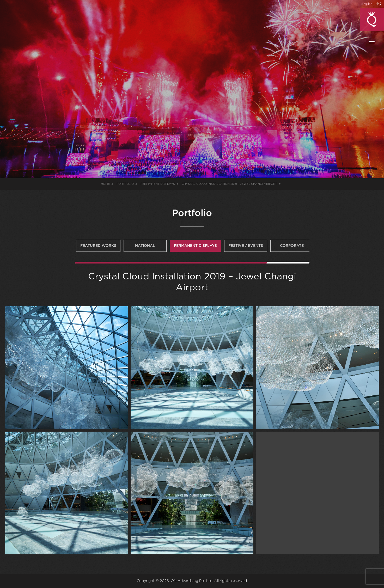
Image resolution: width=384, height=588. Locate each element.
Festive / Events (246, 246)
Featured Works (98, 246)
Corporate (292, 246)
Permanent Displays (195, 246)
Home (105, 184)
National (145, 246)
